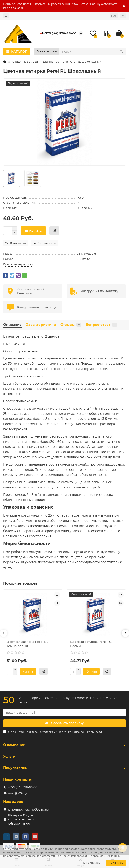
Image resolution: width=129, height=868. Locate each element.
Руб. (114, 16)
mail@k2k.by (17, 793)
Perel (81, 197)
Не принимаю (91, 863)
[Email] (64, 712)
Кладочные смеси (25, 62)
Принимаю (116, 863)
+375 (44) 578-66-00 (60, 33)
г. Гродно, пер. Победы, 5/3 (28, 809)
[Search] (93, 51)
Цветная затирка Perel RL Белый (91, 644)
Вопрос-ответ (101, 325)
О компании (64, 745)
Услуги (64, 756)
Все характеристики (18, 264)
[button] (4, 633)
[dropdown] (6, 16)
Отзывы (71, 325)
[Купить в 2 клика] (54, 231)
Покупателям (64, 768)
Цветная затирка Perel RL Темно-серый (27, 644)
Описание (12, 325)
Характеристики (41, 325)
